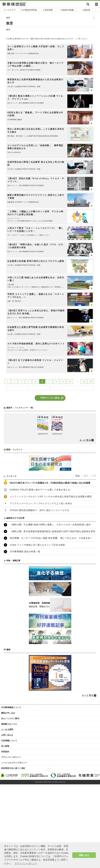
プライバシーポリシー (11, 757)
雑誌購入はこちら (9, 724)
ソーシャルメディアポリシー (14, 763)
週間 (86, 476)
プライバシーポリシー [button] (26, 864)
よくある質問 (7, 729)
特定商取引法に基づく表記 (13, 768)
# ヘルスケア (10, 10)
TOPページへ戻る (50, 398)
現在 (78, 476)
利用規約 (5, 752)
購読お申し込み (8, 713)
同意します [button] (84, 855)
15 (91, 381)
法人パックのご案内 (10, 718)
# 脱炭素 (86, 10)
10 (70, 381)
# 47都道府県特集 (29, 10)
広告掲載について (9, 741)
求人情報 (5, 746)
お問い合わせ (7, 735)
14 (84, 381)
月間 (94, 476)
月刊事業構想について (11, 707)
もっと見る (85, 440)
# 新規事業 (48, 10)
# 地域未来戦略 (67, 10)
